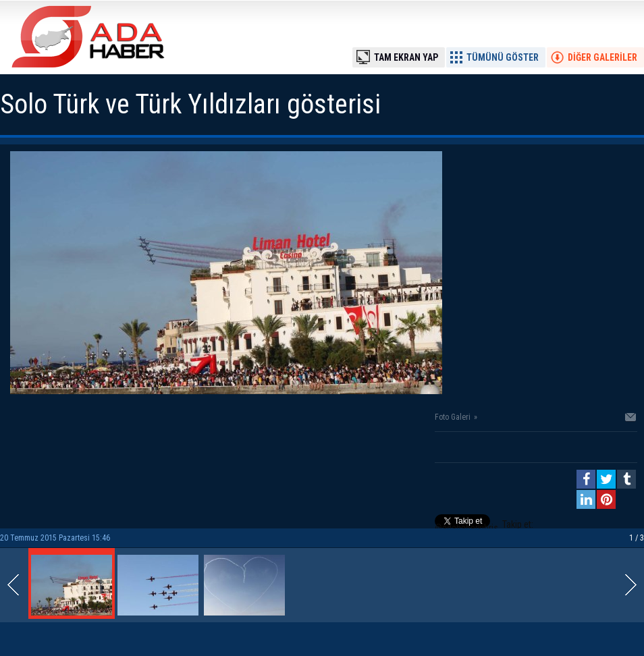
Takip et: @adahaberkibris (484, 526)
